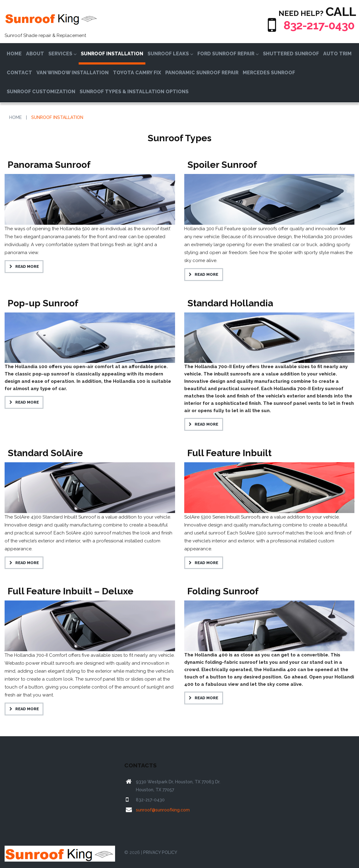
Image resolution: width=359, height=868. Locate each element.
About (35, 54)
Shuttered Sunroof (291, 54)
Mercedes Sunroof (269, 73)
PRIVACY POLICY (160, 852)
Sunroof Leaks (170, 54)
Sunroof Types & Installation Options (134, 92)
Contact (19, 73)
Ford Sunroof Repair (228, 54)
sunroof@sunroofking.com (163, 810)
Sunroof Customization (41, 92)
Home (14, 54)
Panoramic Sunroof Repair (202, 73)
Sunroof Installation (112, 54)
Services (62, 54)
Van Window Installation (73, 73)
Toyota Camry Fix (137, 73)
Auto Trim (337, 54)
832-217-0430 (316, 25)
